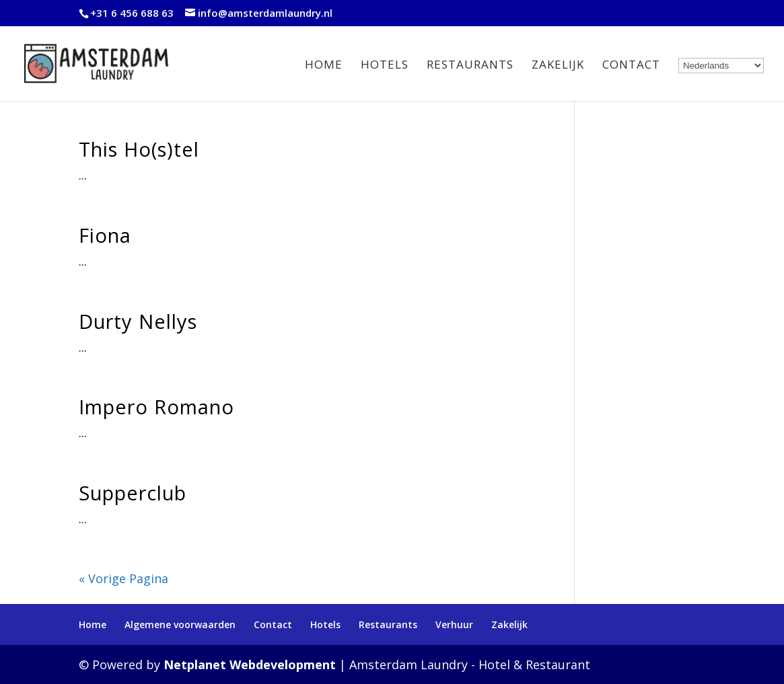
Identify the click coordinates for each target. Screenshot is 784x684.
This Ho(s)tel (139, 149)
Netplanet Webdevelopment (250, 664)
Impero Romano (156, 407)
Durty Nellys (138, 321)
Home (324, 66)
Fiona (105, 235)
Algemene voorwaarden (180, 624)
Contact (631, 66)
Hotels (385, 66)
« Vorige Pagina (123, 578)
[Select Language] (721, 66)
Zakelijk (558, 66)
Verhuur (454, 624)
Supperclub (133, 493)
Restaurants (470, 66)
